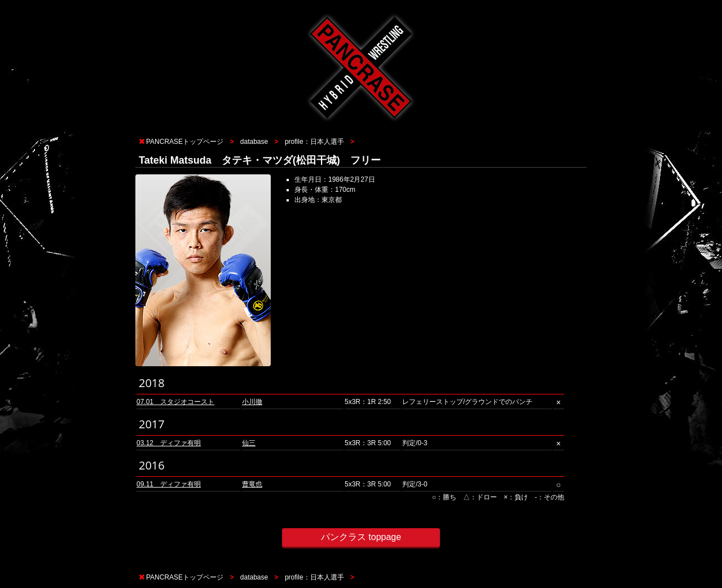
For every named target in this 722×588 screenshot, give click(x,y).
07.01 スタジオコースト (175, 402)
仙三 (249, 443)
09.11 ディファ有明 (169, 484)
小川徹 (252, 402)
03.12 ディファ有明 (169, 443)
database (254, 142)
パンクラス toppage (361, 537)
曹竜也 (252, 484)
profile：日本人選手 (314, 142)
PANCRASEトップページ (185, 142)
